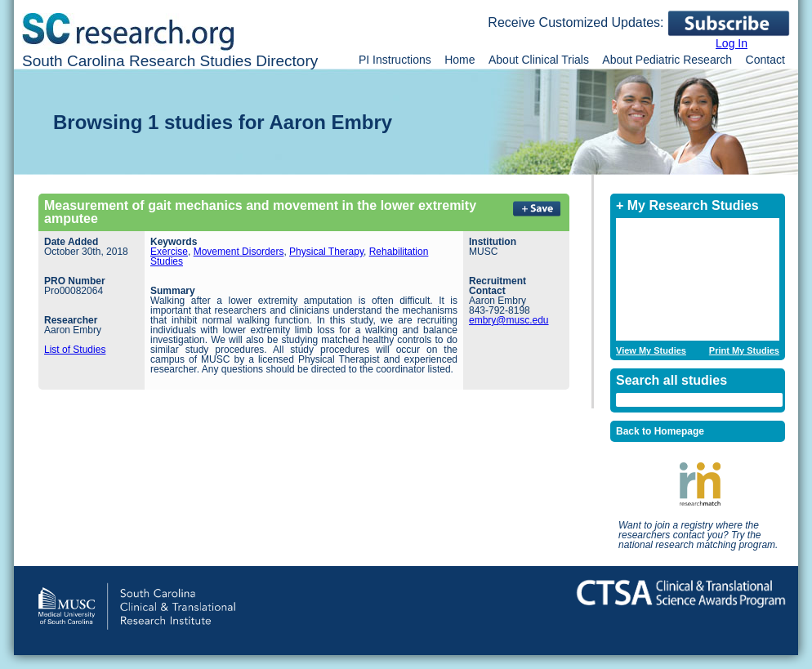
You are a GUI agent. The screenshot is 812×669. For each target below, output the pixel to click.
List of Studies (75, 350)
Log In (732, 43)
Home (460, 60)
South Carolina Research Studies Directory (170, 61)
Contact (765, 60)
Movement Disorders (239, 252)
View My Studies (651, 351)
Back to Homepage (660, 431)
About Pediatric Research (667, 60)
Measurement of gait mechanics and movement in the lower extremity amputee (260, 212)
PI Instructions (395, 60)
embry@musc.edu (509, 320)
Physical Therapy (326, 252)
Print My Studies (744, 351)
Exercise (169, 252)
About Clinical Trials (539, 60)
